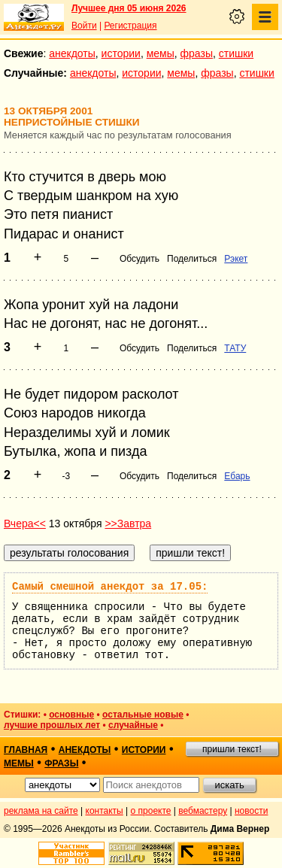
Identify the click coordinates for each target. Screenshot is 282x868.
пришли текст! (232, 749)
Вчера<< (25, 524)
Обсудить (139, 259)
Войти (84, 26)
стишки (236, 53)
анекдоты (72, 53)
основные (71, 715)
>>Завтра (128, 524)
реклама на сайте (41, 811)
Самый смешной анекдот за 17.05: (110, 587)
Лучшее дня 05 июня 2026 (129, 8)
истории (121, 53)
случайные (133, 725)
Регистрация (130, 26)
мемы (161, 53)
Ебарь (237, 476)
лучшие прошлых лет (52, 725)
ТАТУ (235, 348)
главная (26, 750)
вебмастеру (203, 811)
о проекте (151, 811)
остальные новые (143, 715)
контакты (105, 811)
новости (251, 811)
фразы (197, 53)
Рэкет (236, 259)
